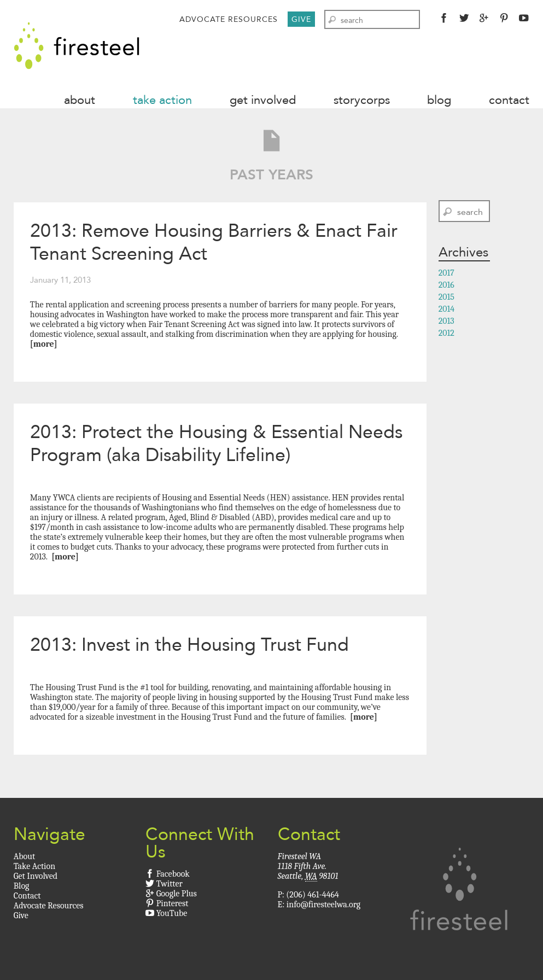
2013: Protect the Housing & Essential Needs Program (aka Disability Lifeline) (216, 443)
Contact (509, 100)
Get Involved (263, 100)
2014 (447, 309)
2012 (446, 333)
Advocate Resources (229, 19)
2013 (446, 321)
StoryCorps (362, 100)
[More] (44, 344)
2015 (446, 297)
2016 (446, 285)
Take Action (162, 100)
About (80, 100)
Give (301, 19)
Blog (439, 100)
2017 (446, 273)
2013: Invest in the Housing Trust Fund (189, 644)
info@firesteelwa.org (323, 905)
